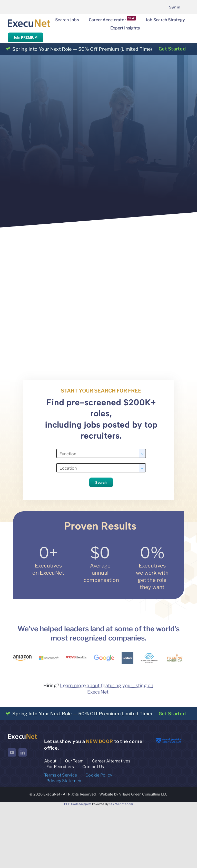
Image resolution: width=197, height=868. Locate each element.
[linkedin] (23, 752)
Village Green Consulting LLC (143, 794)
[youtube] (12, 752)
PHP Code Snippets (78, 804)
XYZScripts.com (122, 804)
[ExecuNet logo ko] (22, 735)
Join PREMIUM (26, 37)
